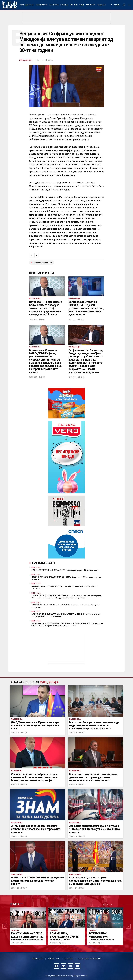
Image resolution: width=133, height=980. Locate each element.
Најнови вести (43, 563)
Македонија (27, 5)
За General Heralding (90, 959)
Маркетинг (54, 959)
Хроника (54, 5)
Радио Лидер (9, 5)
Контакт (69, 959)
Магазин (90, 5)
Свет (82, 5)
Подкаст (101, 5)
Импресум (38, 959)
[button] (5, 926)
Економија (41, 5)
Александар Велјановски (42, 262)
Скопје (64, 5)
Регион (74, 5)
